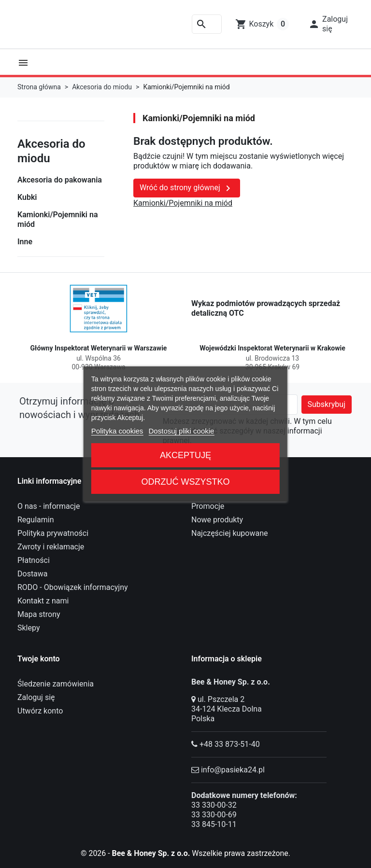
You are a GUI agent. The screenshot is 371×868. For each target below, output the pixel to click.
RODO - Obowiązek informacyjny (73, 587)
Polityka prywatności (53, 533)
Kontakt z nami (43, 601)
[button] (328, 24)
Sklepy (29, 628)
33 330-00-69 (214, 815)
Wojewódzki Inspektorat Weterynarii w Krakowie (272, 348)
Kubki (27, 197)
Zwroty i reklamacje (51, 547)
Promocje (208, 506)
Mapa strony (39, 614)
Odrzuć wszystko (185, 482)
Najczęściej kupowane (230, 533)
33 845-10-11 (214, 824)
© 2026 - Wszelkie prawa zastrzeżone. (186, 853)
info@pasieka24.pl (233, 770)
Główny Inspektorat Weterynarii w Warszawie (99, 348)
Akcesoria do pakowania (60, 180)
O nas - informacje (49, 506)
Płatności (34, 560)
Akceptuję (185, 455)
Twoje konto (39, 659)
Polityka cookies (117, 431)
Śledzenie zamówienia (56, 684)
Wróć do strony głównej (187, 188)
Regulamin (36, 520)
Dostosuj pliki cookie (182, 431)
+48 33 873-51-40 (230, 744)
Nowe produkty (217, 520)
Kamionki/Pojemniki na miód (57, 219)
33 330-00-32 (214, 805)
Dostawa (33, 574)
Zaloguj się (36, 697)
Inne (25, 242)
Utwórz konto (40, 711)
